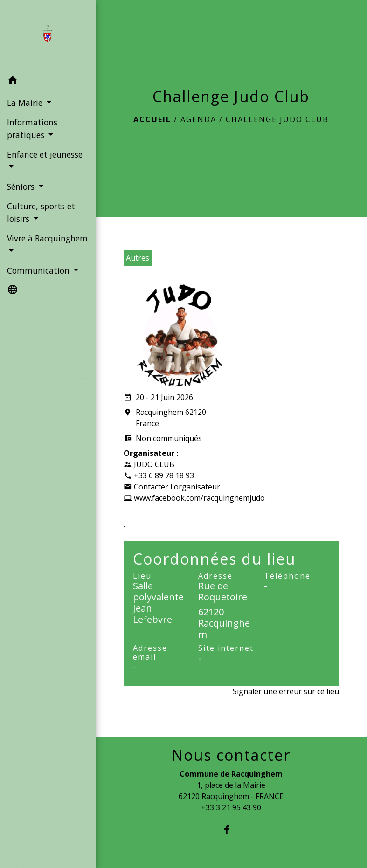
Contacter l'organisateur (177, 487)
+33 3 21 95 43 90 (231, 807)
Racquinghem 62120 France (165, 418)
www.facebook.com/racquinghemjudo (199, 498)
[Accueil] (48, 35)
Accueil (152, 119)
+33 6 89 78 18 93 (164, 475)
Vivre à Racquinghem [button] (47, 238)
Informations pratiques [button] (32, 128)
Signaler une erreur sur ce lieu (286, 691)
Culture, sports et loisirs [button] (41, 212)
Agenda (198, 119)
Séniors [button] (22, 186)
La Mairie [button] (26, 103)
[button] (48, 82)
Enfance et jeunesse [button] (45, 154)
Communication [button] (39, 270)
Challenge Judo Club (277, 119)
